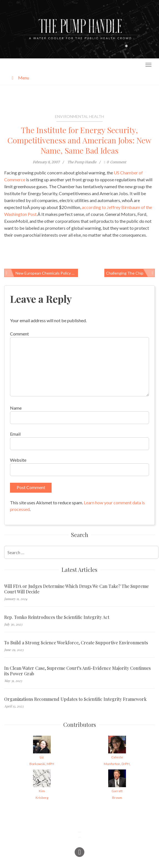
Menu (19, 78)
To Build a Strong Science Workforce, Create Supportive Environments (76, 643)
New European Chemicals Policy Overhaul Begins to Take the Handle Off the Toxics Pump (47, 273)
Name (16, 408)
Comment (19, 334)
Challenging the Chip (125, 273)
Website (18, 460)
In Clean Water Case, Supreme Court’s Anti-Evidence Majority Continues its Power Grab (77, 671)
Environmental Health (79, 116)
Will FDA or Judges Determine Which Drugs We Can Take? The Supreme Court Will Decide (76, 589)
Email (15, 434)
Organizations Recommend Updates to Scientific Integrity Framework (75, 699)
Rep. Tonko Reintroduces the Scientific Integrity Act (57, 617)
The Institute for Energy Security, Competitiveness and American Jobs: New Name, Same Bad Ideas (79, 140)
